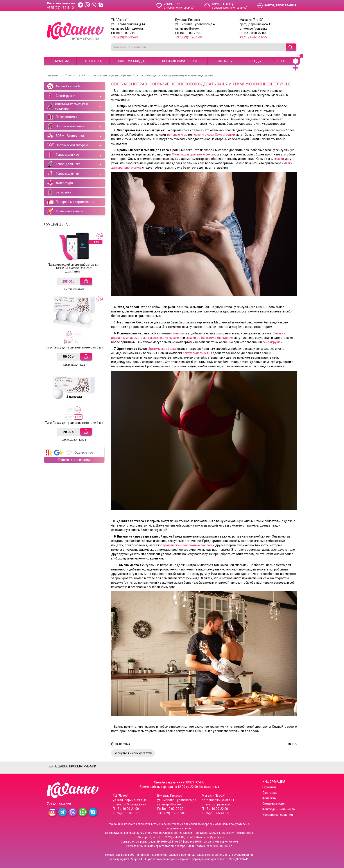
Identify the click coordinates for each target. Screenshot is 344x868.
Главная (53, 75)
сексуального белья (198, 353)
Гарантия (61, 61)
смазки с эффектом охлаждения (209, 338)
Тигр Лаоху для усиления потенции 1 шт (74, 423)
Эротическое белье (162, 349)
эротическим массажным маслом (187, 545)
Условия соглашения (278, 815)
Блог (281, 61)
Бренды (255, 61)
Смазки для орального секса (193, 154)
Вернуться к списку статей (133, 753)
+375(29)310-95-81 (125, 37)
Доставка (93, 61)
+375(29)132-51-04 (189, 37)
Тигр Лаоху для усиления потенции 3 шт (74, 347)
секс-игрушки (204, 135)
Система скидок (132, 61)
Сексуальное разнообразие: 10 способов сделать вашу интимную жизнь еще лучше (152, 75)
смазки (279, 159)
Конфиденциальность (181, 61)
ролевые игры (177, 135)
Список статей (75, 75)
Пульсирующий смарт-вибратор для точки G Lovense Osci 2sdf (74, 266)
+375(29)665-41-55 (253, 37)
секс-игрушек (272, 342)
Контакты (224, 61)
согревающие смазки (163, 338)
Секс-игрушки (225, 135)
